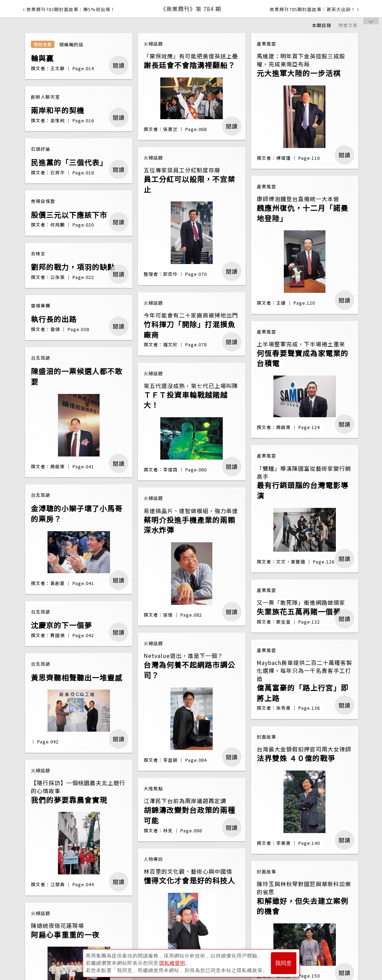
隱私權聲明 (172, 963)
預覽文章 (348, 25)
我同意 (283, 963)
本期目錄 (322, 25)
